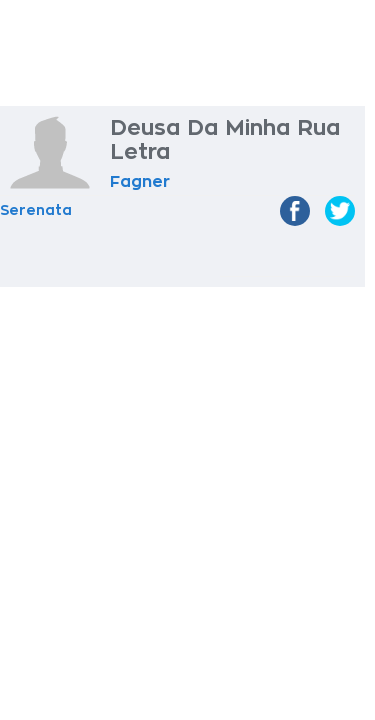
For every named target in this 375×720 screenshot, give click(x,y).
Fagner (140, 182)
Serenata (36, 210)
